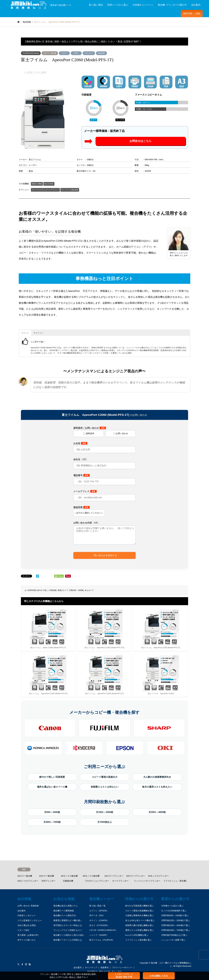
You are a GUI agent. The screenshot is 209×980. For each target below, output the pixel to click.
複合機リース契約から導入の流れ (69, 935)
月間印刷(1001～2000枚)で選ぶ (175, 920)
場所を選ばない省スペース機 (52, 787)
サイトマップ (91, 967)
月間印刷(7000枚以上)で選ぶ (174, 935)
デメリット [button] (38, 333)
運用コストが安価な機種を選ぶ (139, 930)
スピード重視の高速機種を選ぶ (139, 911)
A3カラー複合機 (50, 53)
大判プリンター (48, 881)
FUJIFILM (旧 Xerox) (31, 53)
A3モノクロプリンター (28, 881)
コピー (64, 53)
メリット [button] (25, 333)
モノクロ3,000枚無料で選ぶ (174, 911)
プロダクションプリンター (97, 881)
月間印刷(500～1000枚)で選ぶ (175, 915)
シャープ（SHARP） (99, 935)
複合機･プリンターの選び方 (172, 5)
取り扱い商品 (96, 5)
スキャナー (89, 53)
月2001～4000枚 (157, 812)
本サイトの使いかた (27, 940)
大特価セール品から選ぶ (172, 906)
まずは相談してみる (159, 976)
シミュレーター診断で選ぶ (173, 940)
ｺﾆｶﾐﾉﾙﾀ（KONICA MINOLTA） (103, 930)
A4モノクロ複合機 (69, 876)
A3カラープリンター (136, 876)
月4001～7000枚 (52, 822)
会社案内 (196, 5)
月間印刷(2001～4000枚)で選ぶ (175, 925)
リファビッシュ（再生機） (176, 881)
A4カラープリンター (114, 876)
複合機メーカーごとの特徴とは (68, 940)
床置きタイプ (63, 590)
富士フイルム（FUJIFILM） (102, 940)
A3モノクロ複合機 (91, 876)
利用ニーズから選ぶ (118, 5)
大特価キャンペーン (143, 5)
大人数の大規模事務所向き (157, 777)
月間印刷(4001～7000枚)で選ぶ (175, 930)
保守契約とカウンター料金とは (68, 925)
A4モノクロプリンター (158, 876)
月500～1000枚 (52, 812)
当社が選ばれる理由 (27, 925)
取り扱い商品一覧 (97, 906)
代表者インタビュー (27, 915)
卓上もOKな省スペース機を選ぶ (140, 920)
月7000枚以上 (105, 822)
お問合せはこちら (140, 141)
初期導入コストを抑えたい (105, 787)
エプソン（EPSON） (99, 911)
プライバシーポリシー (122, 967)
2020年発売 (32, 590)
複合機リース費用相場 (64, 911)
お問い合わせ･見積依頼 (28, 906)
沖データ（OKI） (97, 915)
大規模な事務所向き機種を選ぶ (139, 915)
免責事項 (105, 967)
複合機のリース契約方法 (65, 915)
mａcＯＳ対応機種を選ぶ (137, 935)
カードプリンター (120, 881)
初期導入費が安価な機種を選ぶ (139, 925)
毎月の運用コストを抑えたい (157, 787)
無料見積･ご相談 (192, 13)
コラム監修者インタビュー (30, 920)
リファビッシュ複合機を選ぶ (138, 940)
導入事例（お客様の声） (29, 935)
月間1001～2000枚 (76, 590)
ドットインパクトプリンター (147, 881)
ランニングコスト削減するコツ (68, 930)
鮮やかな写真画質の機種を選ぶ (139, 906)
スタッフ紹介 (24, 930)
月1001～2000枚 (105, 812)
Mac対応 (102, 53)
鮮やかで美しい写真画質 (47, 590)
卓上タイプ (89, 590)
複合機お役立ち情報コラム (66, 906)
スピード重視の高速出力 (105, 777)
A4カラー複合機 (25, 876)
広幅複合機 (68, 881)
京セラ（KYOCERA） (99, 925)
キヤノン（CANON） (99, 920)
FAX (76, 53)
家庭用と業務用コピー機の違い (68, 920)
